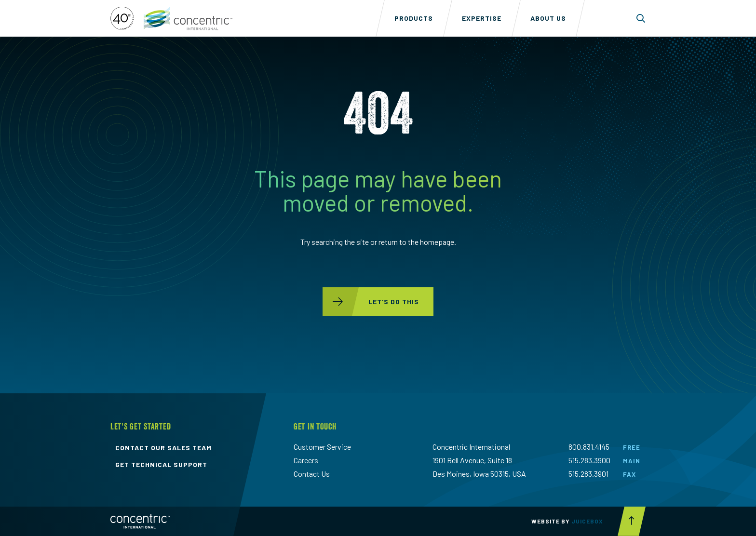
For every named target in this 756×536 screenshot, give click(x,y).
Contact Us (312, 474)
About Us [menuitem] (548, 18)
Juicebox (587, 521)
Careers (306, 460)
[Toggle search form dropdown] (641, 18)
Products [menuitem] (414, 18)
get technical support (161, 465)
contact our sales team (163, 448)
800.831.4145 (589, 447)
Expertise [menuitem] (482, 18)
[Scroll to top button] (632, 521)
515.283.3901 (588, 474)
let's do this (371, 302)
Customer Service (322, 447)
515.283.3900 (589, 460)
